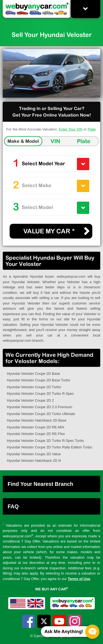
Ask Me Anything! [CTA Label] (64, 631)
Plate (92, 129)
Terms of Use (79, 579)
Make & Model (23, 141)
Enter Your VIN (71, 129)
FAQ (13, 506)
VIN (55, 141)
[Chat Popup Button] (92, 632)
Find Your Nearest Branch (41, 484)
